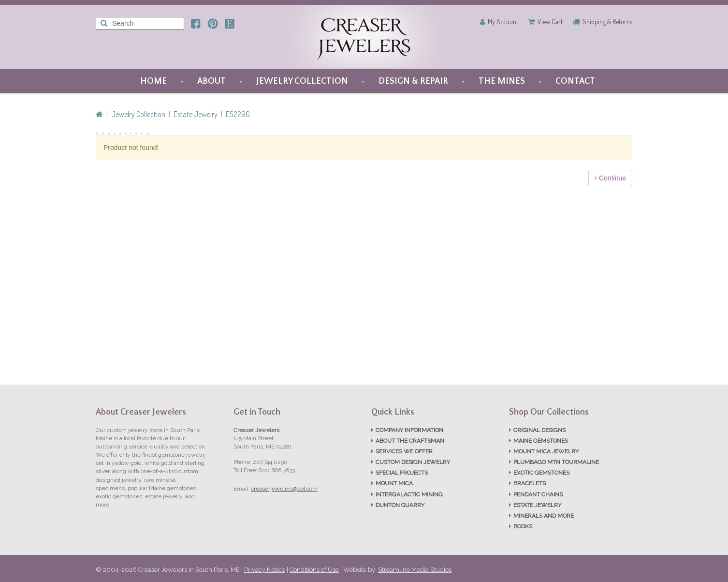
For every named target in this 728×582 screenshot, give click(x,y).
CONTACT (575, 81)
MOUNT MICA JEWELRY (546, 451)
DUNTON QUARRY (400, 505)
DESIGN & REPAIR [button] (413, 81)
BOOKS (523, 526)
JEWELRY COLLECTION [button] (302, 81)
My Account (503, 22)
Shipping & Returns (607, 22)
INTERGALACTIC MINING (409, 494)
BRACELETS (530, 483)
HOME (153, 81)
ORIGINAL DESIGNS (539, 430)
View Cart (550, 22)
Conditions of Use (314, 570)
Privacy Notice (265, 570)
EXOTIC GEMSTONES (541, 473)
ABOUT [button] (211, 81)
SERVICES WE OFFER (404, 451)
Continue (610, 178)
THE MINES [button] (502, 81)
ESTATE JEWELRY (537, 505)
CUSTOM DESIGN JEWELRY (413, 462)
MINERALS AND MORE (544, 516)
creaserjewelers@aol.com (284, 489)
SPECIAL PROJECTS (402, 473)
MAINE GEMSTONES (541, 441)
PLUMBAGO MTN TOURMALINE (556, 462)
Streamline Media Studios (415, 570)
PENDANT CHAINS (538, 494)
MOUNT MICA (394, 483)
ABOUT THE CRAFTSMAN (410, 441)
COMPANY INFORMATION (409, 430)
